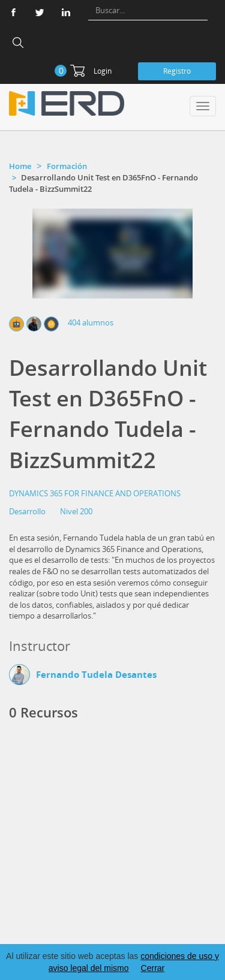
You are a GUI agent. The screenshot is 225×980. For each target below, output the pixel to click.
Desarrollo (27, 511)
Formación (67, 166)
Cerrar (153, 968)
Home (20, 166)
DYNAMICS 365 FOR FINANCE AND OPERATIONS (95, 493)
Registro (177, 71)
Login (103, 71)
